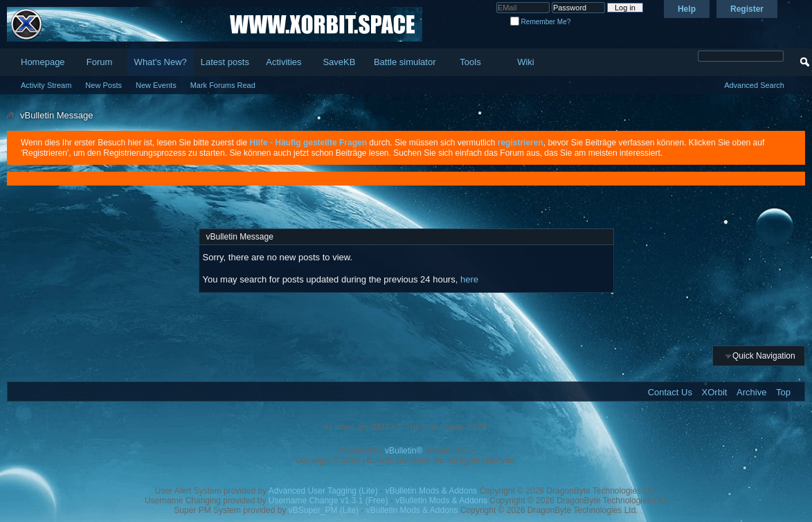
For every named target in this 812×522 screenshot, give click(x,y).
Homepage (43, 62)
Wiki (526, 62)
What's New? (161, 62)
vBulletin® (404, 451)
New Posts (103, 85)
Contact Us (670, 392)
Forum (100, 62)
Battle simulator (405, 62)
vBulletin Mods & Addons (431, 491)
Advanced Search (754, 85)
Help (687, 9)
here (469, 279)
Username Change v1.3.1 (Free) (328, 501)
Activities (283, 62)
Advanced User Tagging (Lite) (323, 491)
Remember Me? (540, 22)
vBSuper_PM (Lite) (324, 510)
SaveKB (339, 62)
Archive (751, 392)
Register (747, 9)
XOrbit (715, 392)
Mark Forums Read (223, 85)
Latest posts (225, 62)
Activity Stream (46, 85)
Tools (470, 62)
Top (783, 392)
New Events (156, 85)
